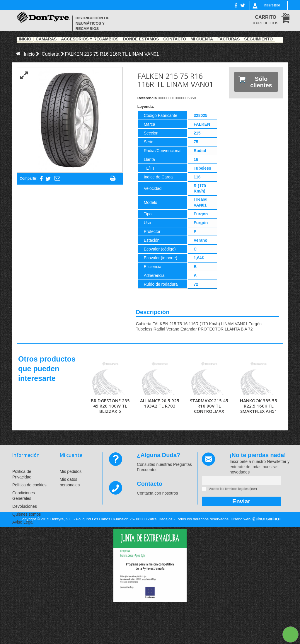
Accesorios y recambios (90, 39)
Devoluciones (25, 506)
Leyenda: (146, 107)
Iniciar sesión (272, 5)
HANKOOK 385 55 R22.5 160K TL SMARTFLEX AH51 (259, 406)
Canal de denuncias (30, 538)
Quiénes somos (27, 514)
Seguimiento (258, 39)
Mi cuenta (71, 455)
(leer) (253, 489)
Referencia (147, 98)
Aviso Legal (23, 522)
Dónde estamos (141, 39)
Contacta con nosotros (157, 493)
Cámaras (46, 39)
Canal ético (23, 530)
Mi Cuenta (202, 39)
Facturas (229, 39)
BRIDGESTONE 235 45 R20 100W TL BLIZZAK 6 (110, 406)
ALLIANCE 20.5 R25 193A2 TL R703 (160, 403)
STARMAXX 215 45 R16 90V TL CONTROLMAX (209, 406)
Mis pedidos (71, 471)
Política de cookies (29, 485)
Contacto (175, 39)
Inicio (25, 39)
